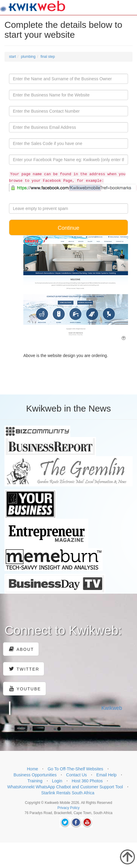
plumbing (28, 57)
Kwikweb (112, 708)
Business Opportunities (35, 775)
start (12, 57)
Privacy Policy (68, 808)
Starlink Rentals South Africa (68, 793)
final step (48, 57)
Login (57, 781)
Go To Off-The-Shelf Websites (75, 769)
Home (32, 769)
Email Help (106, 775)
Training (35, 781)
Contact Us (76, 775)
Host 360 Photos (87, 781)
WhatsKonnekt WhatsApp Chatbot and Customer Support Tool (65, 787)
